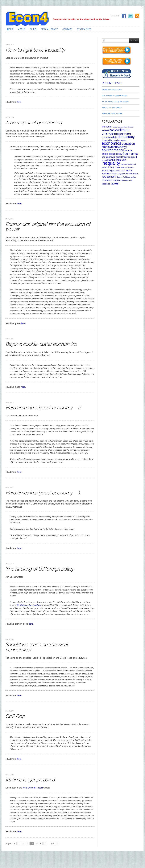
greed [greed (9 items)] (134, 157)
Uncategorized (12, 40)
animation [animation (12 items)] (107, 127)
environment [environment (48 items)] (112, 150)
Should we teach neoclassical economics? (37, 647)
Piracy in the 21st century (112, 108)
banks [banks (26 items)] (113, 130)
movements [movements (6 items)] (127, 174)
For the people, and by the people (115, 102)
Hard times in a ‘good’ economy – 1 (43, 493)
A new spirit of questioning (34, 123)
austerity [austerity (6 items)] (105, 130)
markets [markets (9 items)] (106, 174)
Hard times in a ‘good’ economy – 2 (43, 408)
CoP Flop (15, 716)
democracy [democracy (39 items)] (126, 137)
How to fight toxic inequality (35, 50)
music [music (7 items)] (135, 174)
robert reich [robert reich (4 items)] (128, 180)
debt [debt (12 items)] (115, 137)
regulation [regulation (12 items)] (118, 180)
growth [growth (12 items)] (110, 160)
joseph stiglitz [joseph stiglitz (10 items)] (109, 171)
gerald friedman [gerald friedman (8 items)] (123, 157)
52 (53, 843)
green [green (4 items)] (104, 160)
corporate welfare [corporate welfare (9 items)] (122, 134)
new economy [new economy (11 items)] (109, 177)
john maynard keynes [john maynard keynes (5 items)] (125, 167)
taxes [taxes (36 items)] (115, 183)
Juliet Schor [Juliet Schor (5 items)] (121, 171)
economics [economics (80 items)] (111, 143)
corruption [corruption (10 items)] (107, 137)
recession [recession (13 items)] (107, 180)
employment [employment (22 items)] (110, 147)
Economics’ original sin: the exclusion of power (48, 227)
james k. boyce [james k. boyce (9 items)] (109, 167)
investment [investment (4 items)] (132, 164)
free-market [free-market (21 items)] (130, 154)
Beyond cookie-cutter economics (41, 344)
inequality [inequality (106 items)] (111, 163)
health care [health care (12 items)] (120, 160)
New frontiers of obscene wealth (114, 96)
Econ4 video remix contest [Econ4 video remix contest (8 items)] (114, 140)
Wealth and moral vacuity (112, 90)
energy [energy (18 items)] (123, 147)
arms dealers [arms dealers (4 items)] (129, 127)
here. (20, 831)
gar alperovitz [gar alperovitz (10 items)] (109, 157)
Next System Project (33, 788)
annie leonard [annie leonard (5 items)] (118, 127)
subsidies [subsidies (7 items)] (106, 184)
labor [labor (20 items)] (129, 170)
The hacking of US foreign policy (40, 569)
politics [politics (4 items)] (133, 177)
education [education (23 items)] (128, 144)
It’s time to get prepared (30, 780)
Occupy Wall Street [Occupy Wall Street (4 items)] (124, 177)
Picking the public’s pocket (112, 113)
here (19, 102)
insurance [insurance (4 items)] (124, 164)
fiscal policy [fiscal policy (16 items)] (115, 154)
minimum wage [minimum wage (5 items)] (116, 174)
